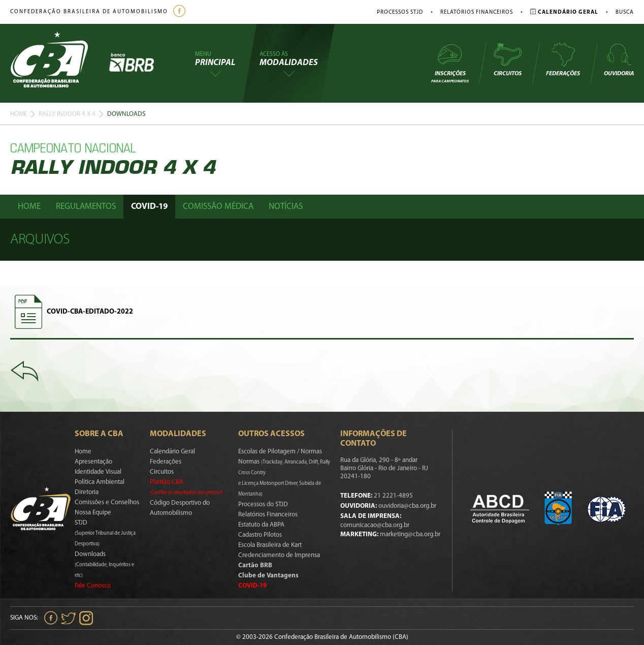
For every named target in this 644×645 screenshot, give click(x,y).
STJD (105, 533)
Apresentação (93, 462)
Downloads (104, 565)
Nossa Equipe (93, 513)
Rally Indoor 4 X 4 (67, 114)
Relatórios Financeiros (477, 12)
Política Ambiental (100, 482)
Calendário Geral (172, 452)
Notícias (286, 207)
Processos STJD (400, 12)
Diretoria (87, 492)
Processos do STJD (263, 504)
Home (19, 114)
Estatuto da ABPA (261, 525)
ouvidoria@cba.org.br (407, 506)
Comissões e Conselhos (107, 502)
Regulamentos (86, 207)
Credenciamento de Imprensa (279, 555)
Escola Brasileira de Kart (270, 545)
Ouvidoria (619, 59)
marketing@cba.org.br (410, 534)
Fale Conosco (93, 586)
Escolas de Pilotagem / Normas (280, 452)
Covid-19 (149, 207)
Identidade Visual (98, 472)
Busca (625, 12)
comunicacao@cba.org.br (375, 525)
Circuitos (507, 59)
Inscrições (450, 63)
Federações (563, 59)
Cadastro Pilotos (260, 535)
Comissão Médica (218, 207)
